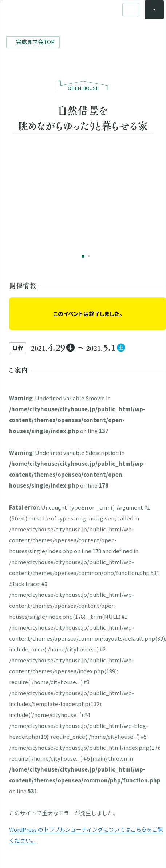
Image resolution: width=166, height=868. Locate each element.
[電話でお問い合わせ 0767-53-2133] (125, 15)
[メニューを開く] (149, 15)
